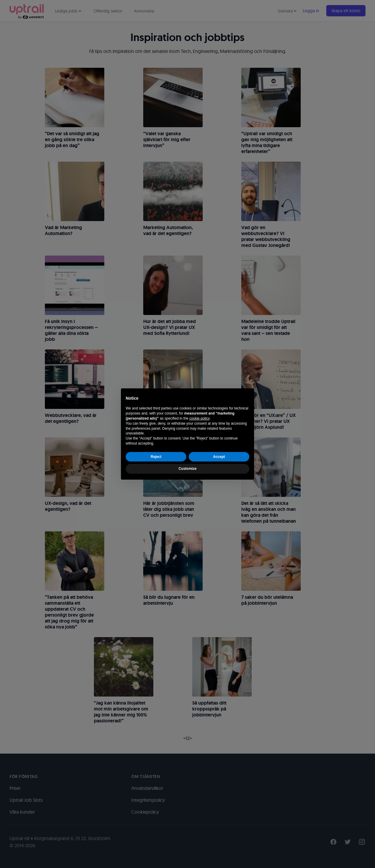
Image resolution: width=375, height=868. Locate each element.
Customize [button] (188, 469)
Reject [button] (156, 457)
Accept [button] (219, 457)
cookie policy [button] (199, 418)
